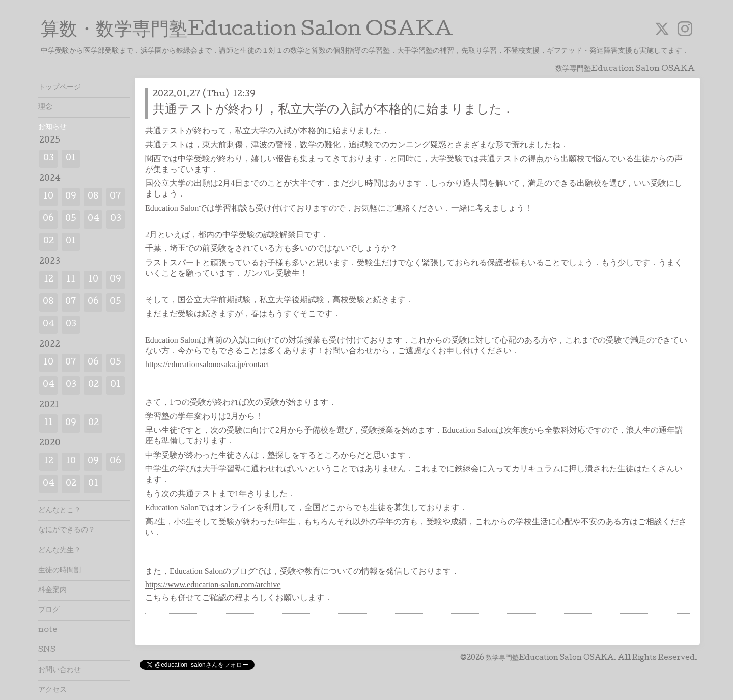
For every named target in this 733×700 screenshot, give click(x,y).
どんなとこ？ (60, 511)
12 (49, 280)
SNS (47, 650)
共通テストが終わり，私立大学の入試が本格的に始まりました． (333, 110)
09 (71, 197)
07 (116, 197)
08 (93, 197)
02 (49, 242)
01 (71, 159)
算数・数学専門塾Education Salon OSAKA (247, 31)
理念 (45, 107)
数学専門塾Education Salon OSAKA (550, 658)
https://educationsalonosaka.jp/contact (207, 364)
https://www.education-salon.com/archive (213, 585)
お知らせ (52, 127)
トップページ (60, 88)
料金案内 (52, 591)
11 (71, 280)
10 (48, 197)
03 (49, 159)
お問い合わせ (60, 670)
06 (48, 219)
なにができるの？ (67, 530)
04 (93, 219)
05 (71, 219)
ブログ (49, 610)
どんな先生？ (60, 551)
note (48, 630)
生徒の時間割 (60, 571)
